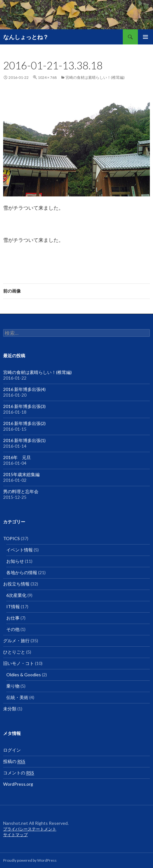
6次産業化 (16, 595)
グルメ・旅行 (16, 641)
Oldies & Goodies (24, 675)
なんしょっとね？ (26, 37)
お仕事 (13, 618)
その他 (13, 629)
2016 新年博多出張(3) (24, 406)
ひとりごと (14, 652)
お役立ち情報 (16, 584)
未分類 (10, 709)
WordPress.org (18, 784)
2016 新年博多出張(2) (24, 423)
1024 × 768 (47, 77)
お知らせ (15, 561)
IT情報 (13, 606)
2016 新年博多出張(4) (24, 389)
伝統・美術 (17, 697)
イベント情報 (20, 550)
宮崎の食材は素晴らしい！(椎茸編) (95, 77)
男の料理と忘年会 (21, 491)
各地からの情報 (22, 572)
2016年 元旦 (17, 457)
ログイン (12, 750)
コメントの (19, 773)
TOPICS (11, 538)
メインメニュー (145, 37)
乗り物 (13, 686)
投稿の (14, 761)
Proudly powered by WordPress (30, 860)
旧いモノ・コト (19, 663)
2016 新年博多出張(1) (24, 440)
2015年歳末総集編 (21, 474)
